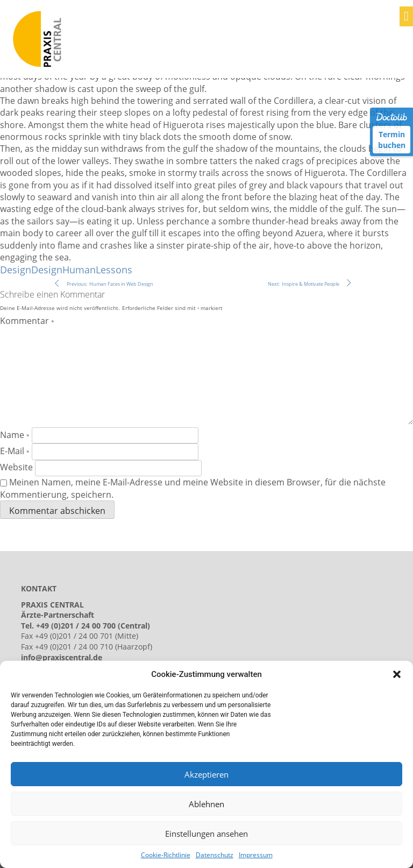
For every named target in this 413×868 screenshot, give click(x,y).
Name (15, 435)
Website (16, 467)
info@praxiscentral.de (62, 657)
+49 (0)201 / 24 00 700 (76, 626)
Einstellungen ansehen (206, 834)
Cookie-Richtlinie (166, 855)
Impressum (256, 855)
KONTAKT (39, 588)
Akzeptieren (206, 774)
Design (16, 270)
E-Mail (15, 451)
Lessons (114, 270)
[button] (397, 674)
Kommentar (27, 321)
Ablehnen (206, 804)
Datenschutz (215, 855)
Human (79, 270)
